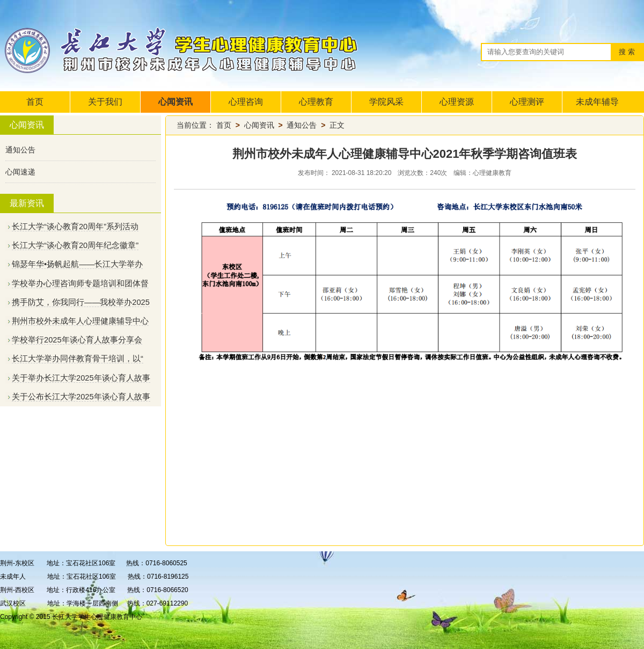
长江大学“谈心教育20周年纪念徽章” (75, 245)
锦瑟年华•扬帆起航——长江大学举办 (77, 264)
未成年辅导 (597, 102)
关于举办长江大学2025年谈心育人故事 (81, 378)
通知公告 (20, 150)
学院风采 (386, 102)
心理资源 (457, 102)
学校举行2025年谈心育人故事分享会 (77, 340)
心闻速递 (20, 172)
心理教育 (316, 102)
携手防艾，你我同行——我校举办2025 (81, 302)
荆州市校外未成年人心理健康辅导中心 (80, 321)
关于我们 (105, 102)
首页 (35, 102)
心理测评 (527, 102)
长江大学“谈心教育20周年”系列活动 (75, 227)
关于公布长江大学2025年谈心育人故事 (81, 397)
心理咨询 (246, 102)
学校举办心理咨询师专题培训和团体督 (80, 283)
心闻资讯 (175, 102)
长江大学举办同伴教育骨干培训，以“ (78, 359)
